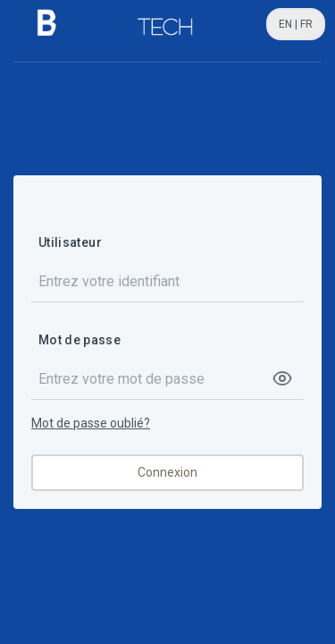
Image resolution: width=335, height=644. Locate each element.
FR (305, 24)
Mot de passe (80, 340)
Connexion (167, 472)
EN (287, 24)
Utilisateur (70, 242)
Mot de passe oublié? (91, 423)
